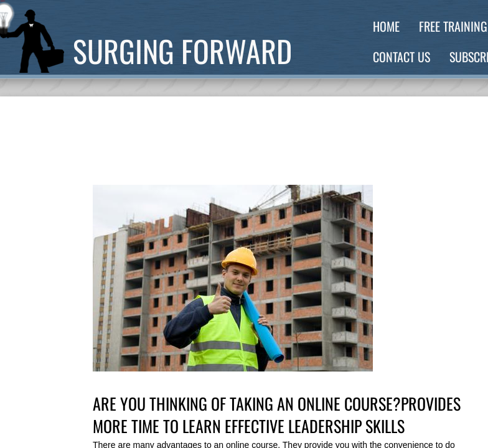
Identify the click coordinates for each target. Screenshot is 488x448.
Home (386, 26)
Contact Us (401, 57)
